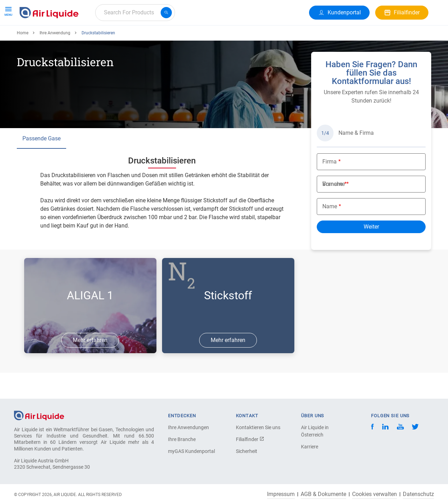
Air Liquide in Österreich (315, 431)
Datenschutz (418, 494)
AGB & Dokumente (323, 494)
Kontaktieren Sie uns (258, 427)
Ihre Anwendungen (188, 427)
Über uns (181, 38)
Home (23, 58)
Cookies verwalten (374, 494)
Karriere (149, 38)
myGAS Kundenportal (191, 451)
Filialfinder (250, 439)
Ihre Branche (182, 439)
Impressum (281, 494)
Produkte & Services (47, 38)
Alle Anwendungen (106, 38)
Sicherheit (247, 451)
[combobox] (135, 13)
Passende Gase (41, 164)
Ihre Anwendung (55, 58)
